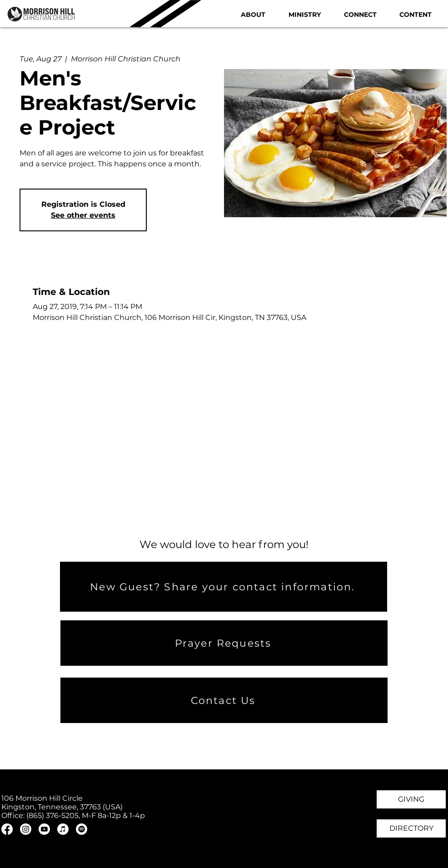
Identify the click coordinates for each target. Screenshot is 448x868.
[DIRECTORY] (411, 828)
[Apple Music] (63, 829)
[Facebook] (7, 829)
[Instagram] (26, 829)
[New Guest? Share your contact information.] (224, 587)
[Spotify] (82, 829)
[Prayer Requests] (224, 643)
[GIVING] (411, 799)
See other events (83, 215)
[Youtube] (44, 829)
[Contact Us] (224, 700)
